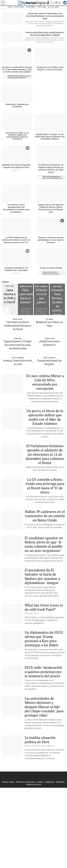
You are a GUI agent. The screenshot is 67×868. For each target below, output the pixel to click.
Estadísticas (50, 862)
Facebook (51, 3)
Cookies (40, 862)
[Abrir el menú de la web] (9, 3)
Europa (10, 7)
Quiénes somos (8, 862)
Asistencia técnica (34, 865)
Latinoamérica (31, 7)
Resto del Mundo (54, 7)
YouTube (59, 3)
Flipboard (57, 3)
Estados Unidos (19, 7)
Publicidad (60, 862)
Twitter (54, 3)
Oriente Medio (42, 7)
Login (65, 3)
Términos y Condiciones (26, 862)
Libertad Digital (34, 3)
